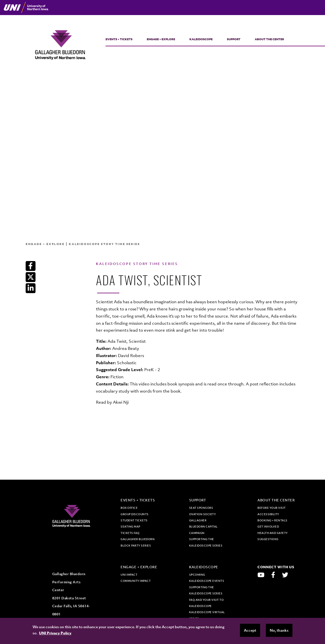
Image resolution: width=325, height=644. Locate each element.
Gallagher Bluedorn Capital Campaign (203, 527)
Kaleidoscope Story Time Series (104, 244)
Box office (129, 508)
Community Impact (136, 581)
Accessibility (268, 514)
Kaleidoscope (201, 39)
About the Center (269, 39)
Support (234, 39)
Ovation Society (203, 514)
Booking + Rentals (272, 520)
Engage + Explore (161, 39)
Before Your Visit (272, 508)
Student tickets (134, 520)
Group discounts (135, 514)
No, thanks (279, 630)
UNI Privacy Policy (55, 633)
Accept (250, 630)
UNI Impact (129, 575)
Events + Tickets (119, 39)
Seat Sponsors (201, 508)
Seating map (130, 527)
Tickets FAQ (130, 533)
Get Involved (268, 527)
